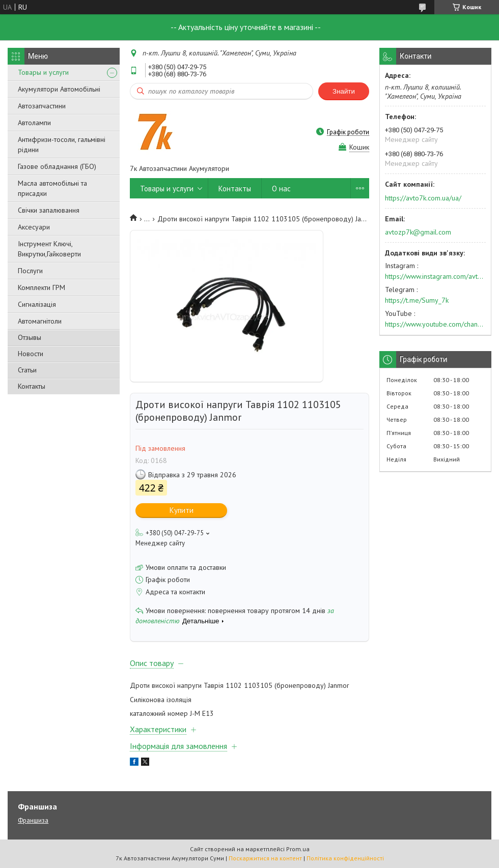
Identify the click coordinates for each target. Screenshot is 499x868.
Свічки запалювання (49, 210)
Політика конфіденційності (345, 858)
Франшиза (33, 820)
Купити (182, 510)
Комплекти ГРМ (41, 287)
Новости (31, 354)
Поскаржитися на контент (265, 858)
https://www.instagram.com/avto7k (435, 276)
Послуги (30, 271)
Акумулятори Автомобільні (59, 89)
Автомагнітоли (40, 321)
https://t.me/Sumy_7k (417, 300)
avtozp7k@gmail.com (418, 232)
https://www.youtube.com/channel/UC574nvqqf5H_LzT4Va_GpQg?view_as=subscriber (435, 324)
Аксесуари (34, 227)
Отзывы (30, 337)
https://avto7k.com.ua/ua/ (423, 198)
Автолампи (34, 123)
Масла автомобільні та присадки (52, 188)
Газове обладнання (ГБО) (57, 166)
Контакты (32, 386)
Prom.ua (298, 849)
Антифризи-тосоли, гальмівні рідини (62, 144)
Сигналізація (37, 304)
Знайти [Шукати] (344, 91)
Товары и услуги (43, 72)
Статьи (27, 370)
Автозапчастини (42, 106)
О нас (281, 189)
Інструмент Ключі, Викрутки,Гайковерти (49, 249)
